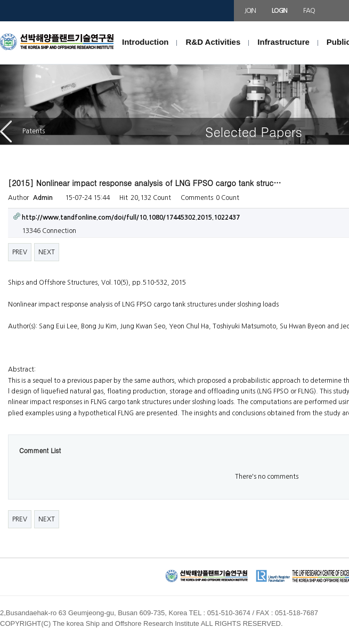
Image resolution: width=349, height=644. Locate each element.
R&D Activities (213, 42)
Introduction (145, 42)
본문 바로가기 (0, 22)
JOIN (250, 11)
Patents (22, 131)
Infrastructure (283, 42)
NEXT (47, 252)
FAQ (309, 11)
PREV (20, 252)
